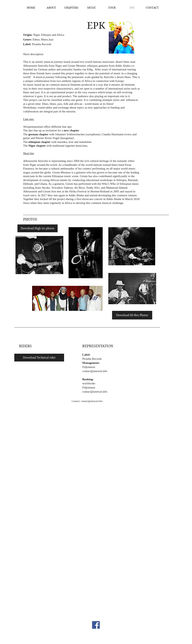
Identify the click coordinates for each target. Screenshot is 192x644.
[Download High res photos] (38, 228)
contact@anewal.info (95, 371)
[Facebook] (96, 625)
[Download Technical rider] (39, 358)
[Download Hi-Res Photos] (132, 315)
